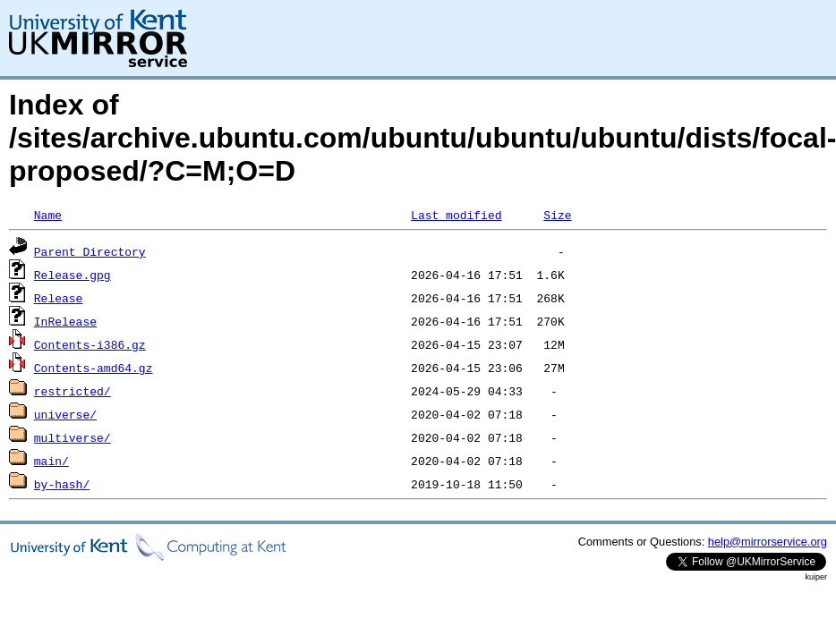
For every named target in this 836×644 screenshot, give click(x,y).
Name (48, 215)
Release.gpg (73, 275)
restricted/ (73, 391)
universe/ (65, 414)
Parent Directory (90, 251)
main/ (51, 461)
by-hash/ (62, 484)
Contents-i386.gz (90, 344)
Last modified (456, 215)
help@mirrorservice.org (768, 542)
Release (59, 298)
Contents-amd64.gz (94, 368)
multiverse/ (73, 437)
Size (557, 215)
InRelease (65, 321)
